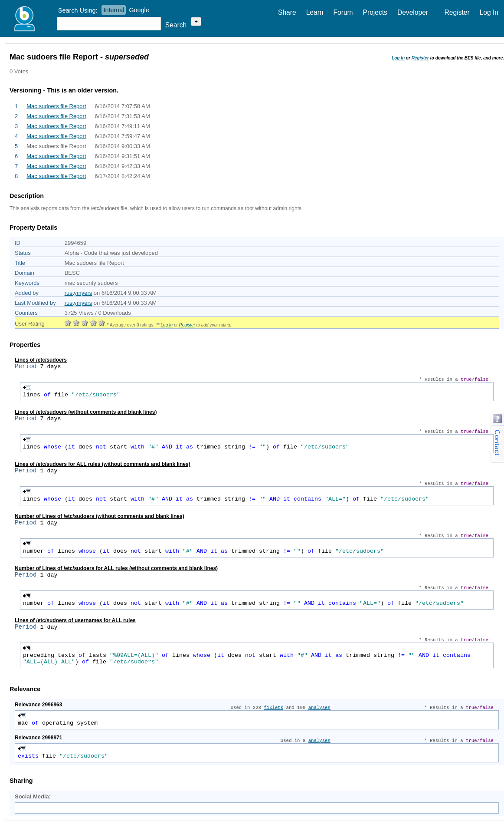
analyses (319, 708)
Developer (413, 12)
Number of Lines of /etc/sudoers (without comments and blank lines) (100, 516)
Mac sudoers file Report (56, 106)
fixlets (273, 708)
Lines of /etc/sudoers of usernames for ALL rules (75, 620)
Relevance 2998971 (38, 738)
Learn (315, 12)
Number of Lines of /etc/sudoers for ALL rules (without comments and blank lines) (116, 568)
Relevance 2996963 (38, 705)
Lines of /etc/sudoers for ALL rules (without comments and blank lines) (103, 464)
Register (457, 12)
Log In (489, 12)
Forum (343, 12)
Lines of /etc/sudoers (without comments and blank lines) (86, 412)
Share (287, 12)
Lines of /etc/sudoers (41, 360)
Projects (375, 12)
